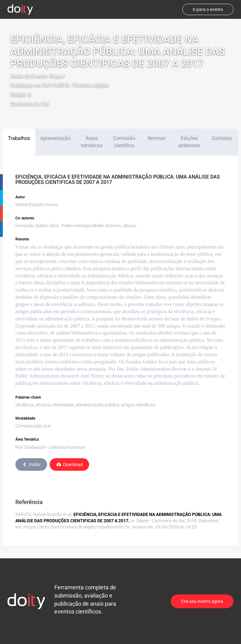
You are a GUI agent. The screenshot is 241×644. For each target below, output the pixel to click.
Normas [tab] (157, 138)
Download (69, 464)
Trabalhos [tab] (19, 138)
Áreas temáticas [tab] (92, 142)
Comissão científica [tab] (124, 142)
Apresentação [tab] (55, 138)
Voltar (31, 464)
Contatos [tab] (222, 138)
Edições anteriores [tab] (189, 142)
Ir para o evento (208, 9)
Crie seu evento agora (202, 601)
